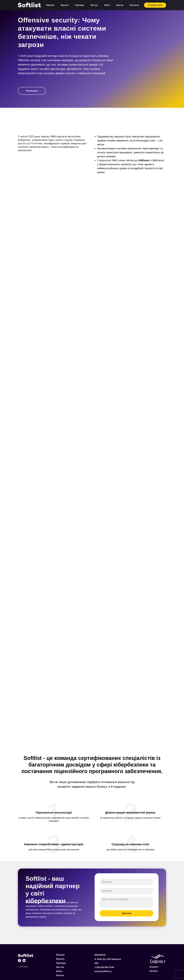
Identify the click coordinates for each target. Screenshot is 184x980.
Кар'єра (120, 5)
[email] (126, 891)
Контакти (134, 5)
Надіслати (126, 913)
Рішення (50, 5)
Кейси (107, 5)
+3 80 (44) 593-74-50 (104, 967)
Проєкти (65, 5)
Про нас (94, 5)
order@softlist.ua (103, 971)
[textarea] (126, 902)
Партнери (80, 5)
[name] (126, 882)
